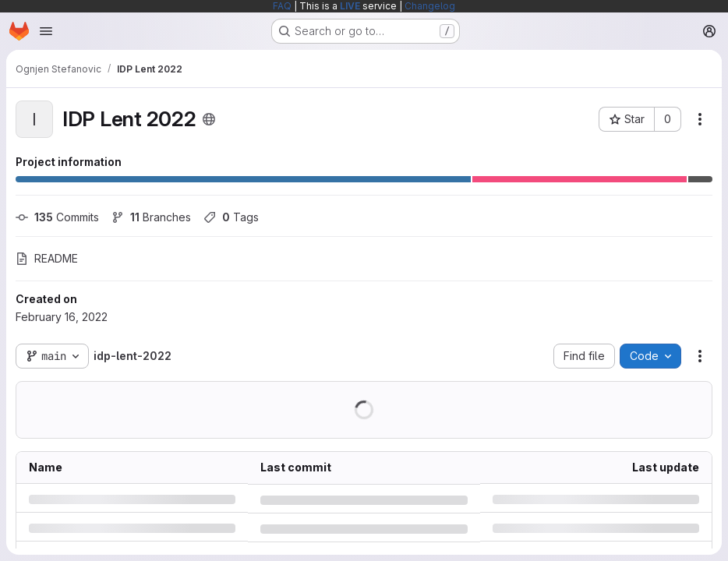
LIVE (350, 6)
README (47, 258)
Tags (231, 217)
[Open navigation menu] (46, 31)
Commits (57, 217)
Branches (151, 217)
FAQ (282, 6)
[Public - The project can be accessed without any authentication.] (209, 119)
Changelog (430, 6)
